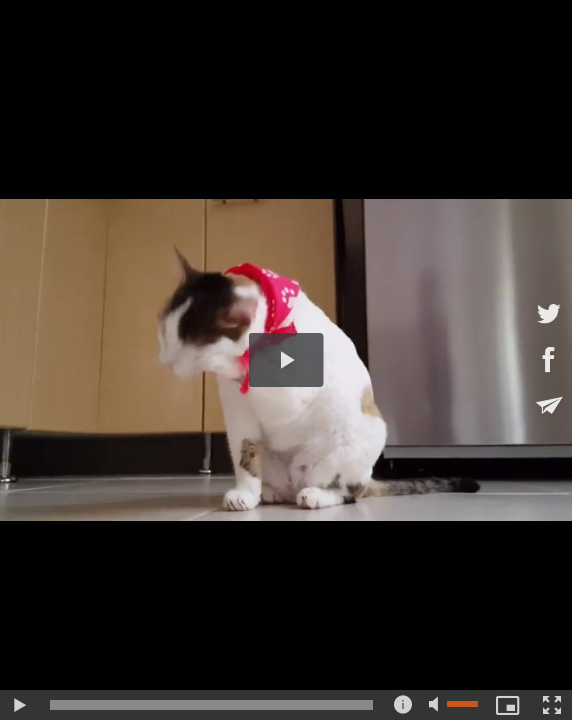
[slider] (211, 705)
